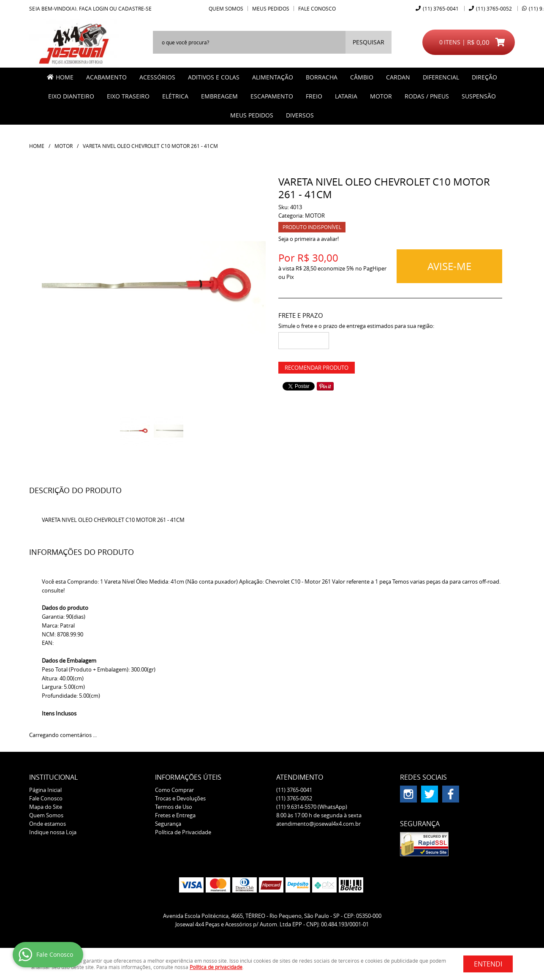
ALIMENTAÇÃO (273, 77)
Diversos (300, 115)
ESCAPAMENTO (272, 96)
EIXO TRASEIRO (128, 96)
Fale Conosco (317, 8)
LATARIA (346, 96)
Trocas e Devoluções (180, 798)
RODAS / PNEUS (427, 96)
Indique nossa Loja (53, 832)
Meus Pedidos (271, 8)
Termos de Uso (174, 807)
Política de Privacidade (183, 832)
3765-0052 (494, 8)
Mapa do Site (46, 807)
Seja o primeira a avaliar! (309, 239)
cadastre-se (135, 8)
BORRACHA (322, 77)
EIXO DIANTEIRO (71, 96)
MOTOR (381, 96)
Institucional (53, 777)
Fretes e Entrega (175, 815)
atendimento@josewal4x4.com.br (318, 824)
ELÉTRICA (175, 96)
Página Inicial (45, 790)
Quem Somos (226, 8)
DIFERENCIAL (441, 77)
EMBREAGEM (219, 96)
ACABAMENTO (106, 77)
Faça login (94, 8)
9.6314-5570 (312, 807)
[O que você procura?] (369, 42)
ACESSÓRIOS (157, 77)
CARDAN (398, 77)
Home (65, 77)
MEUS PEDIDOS (252, 115)
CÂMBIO (362, 77)
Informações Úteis (188, 777)
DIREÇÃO (484, 77)
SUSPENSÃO (479, 96)
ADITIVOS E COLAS (214, 77)
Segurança (168, 824)
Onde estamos (48, 824)
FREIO (314, 96)
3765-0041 (441, 8)
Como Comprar (174, 790)
